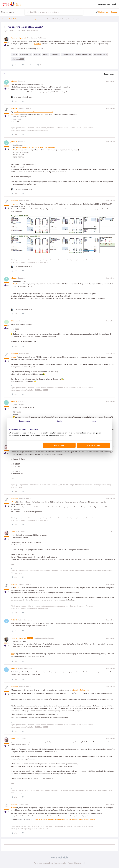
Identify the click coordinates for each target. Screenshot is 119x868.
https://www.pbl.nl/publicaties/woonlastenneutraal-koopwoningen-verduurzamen (64, 819)
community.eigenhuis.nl (108, 4)
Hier (12, 654)
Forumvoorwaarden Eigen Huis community (50, 863)
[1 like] (21, 97)
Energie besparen (38, 19)
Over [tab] (94, 421)
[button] (103, 12)
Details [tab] (59, 421)
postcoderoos (25, 54)
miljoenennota (67, 54)
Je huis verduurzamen (21, 19)
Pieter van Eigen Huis (18, 38)
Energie (14, 54)
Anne (13, 532)
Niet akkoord (59, 445)
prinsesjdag (55, 54)
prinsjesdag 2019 (100, 54)
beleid (46, 54)
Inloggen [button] (115, 12)
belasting (37, 54)
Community (6, 19)
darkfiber (14, 108)
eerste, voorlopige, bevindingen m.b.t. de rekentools (34, 112)
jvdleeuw (14, 81)
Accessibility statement (76, 863)
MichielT (14, 620)
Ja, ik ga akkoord (93, 445)
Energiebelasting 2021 (81, 690)
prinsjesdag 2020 (18, 59)
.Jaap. (13, 321)
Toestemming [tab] (25, 421)
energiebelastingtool (84, 54)
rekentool (38, 44)
